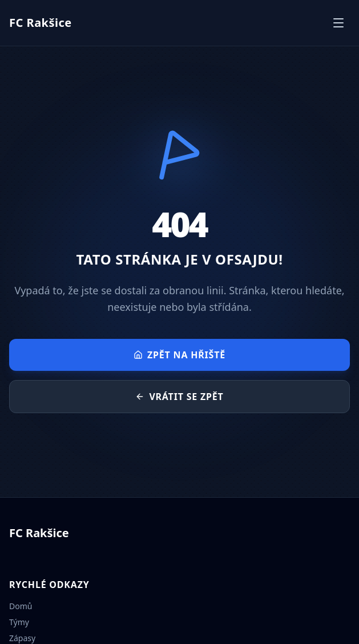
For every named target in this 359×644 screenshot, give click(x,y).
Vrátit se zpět (179, 397)
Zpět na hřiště (179, 355)
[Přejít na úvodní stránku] (41, 23)
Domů (21, 606)
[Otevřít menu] (338, 23)
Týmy (19, 622)
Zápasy (22, 638)
